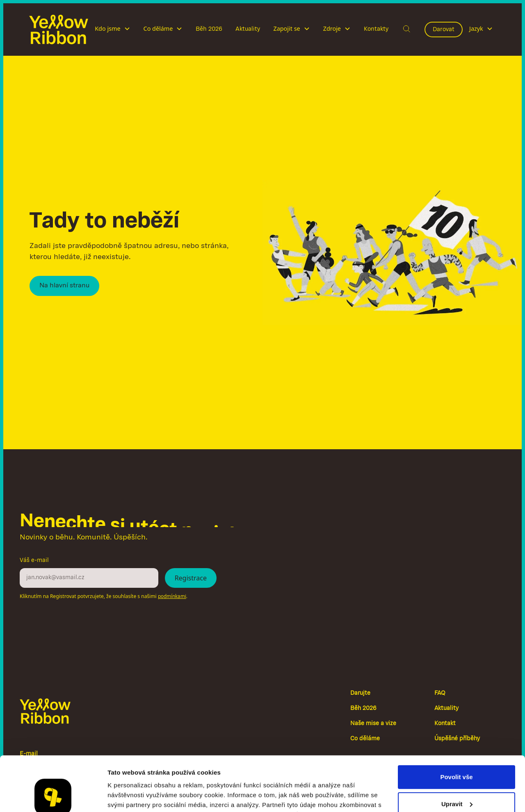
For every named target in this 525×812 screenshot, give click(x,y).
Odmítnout (457, 779)
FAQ (440, 693)
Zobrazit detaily (130, 796)
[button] (112, 30)
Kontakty (376, 29)
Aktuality (248, 29)
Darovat (444, 30)
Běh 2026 (209, 29)
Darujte (360, 693)
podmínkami (172, 597)
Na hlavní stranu (64, 286)
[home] (59, 30)
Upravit (457, 752)
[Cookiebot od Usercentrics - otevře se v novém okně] (53, 796)
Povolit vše (456, 726)
